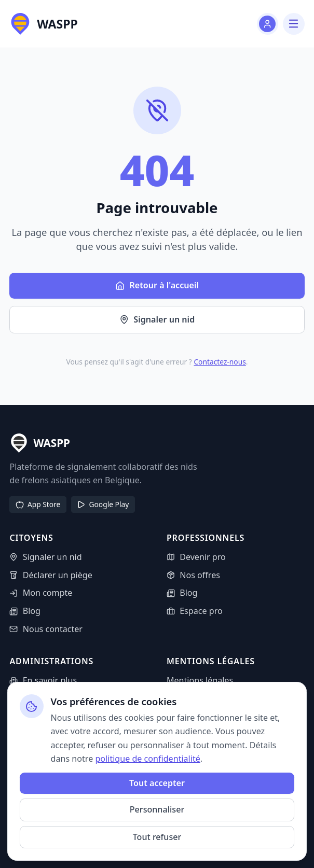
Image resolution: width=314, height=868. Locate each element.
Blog (25, 611)
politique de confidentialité (147, 759)
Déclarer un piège (51, 575)
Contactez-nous (220, 362)
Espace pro (195, 611)
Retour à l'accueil (157, 285)
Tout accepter (157, 783)
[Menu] (293, 24)
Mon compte (41, 593)
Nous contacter (46, 629)
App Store (38, 504)
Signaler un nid (157, 319)
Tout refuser (157, 837)
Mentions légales (200, 680)
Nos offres (193, 575)
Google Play (103, 504)
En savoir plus (43, 680)
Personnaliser (157, 809)
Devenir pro (196, 557)
